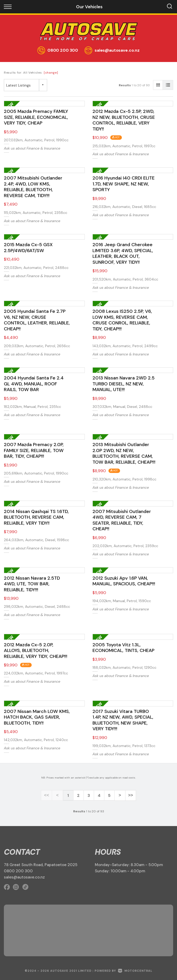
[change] (51, 73)
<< (47, 796)
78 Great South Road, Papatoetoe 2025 (41, 865)
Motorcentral (135, 970)
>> (130, 796)
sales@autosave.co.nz (117, 50)
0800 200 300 (63, 50)
